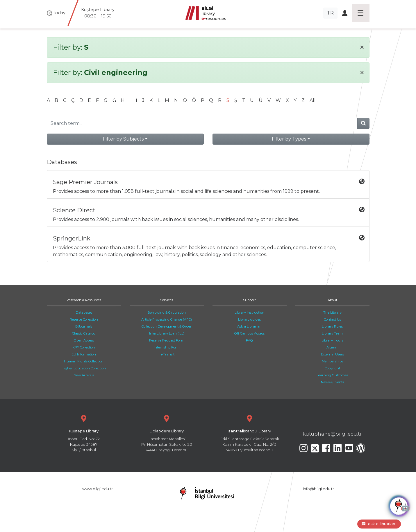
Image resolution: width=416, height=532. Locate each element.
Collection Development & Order (167, 326)
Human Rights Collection (84, 361)
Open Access (84, 340)
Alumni (332, 347)
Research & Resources (84, 300)
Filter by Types (289, 139)
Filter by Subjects (123, 139)
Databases (84, 312)
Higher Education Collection (84, 368)
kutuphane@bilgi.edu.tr (332, 434)
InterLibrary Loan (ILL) (167, 333)
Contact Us (332, 319)
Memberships (332, 361)
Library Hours (332, 340)
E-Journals (84, 326)
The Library (332, 312)
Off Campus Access (249, 333)
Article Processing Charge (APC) (167, 319)
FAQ (249, 340)
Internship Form (167, 347)
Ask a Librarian (249, 326)
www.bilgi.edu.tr (98, 489)
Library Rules (332, 326)
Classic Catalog (84, 333)
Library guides (249, 319)
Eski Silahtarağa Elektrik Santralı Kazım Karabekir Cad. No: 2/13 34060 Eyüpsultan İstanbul (250, 433)
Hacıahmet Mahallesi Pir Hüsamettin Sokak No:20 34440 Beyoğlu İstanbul (167, 433)
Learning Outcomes (332, 375)
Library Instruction (249, 312)
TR (330, 13)
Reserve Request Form (167, 340)
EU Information (84, 354)
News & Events (332, 382)
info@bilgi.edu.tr (318, 489)
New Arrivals (84, 375)
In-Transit (167, 354)
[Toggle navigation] (361, 13)
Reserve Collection (84, 319)
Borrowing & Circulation (167, 312)
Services (167, 300)
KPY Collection (84, 347)
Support (249, 300)
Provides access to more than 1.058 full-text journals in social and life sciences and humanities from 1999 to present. (209, 186)
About (332, 300)
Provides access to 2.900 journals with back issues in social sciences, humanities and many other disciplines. (209, 214)
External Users (332, 354)
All (313, 100)
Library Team (332, 333)
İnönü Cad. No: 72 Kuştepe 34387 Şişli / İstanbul (84, 433)
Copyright (332, 368)
